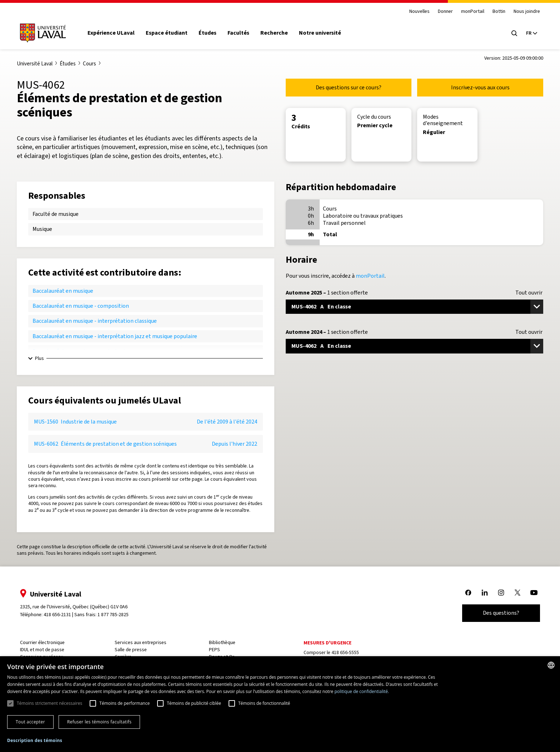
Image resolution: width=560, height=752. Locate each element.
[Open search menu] (511, 33)
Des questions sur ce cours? (349, 87)
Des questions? (497, 613)
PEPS (216, 650)
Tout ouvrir (529, 293)
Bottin (495, 12)
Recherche (278, 33)
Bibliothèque (223, 642)
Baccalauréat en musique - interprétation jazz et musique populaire (115, 336)
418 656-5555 (345, 652)
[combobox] (551, 665)
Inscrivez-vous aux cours (480, 87)
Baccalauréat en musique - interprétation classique (95, 321)
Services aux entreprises (143, 642)
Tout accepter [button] (30, 722)
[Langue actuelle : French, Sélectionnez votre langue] (528, 33)
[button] (35, 741)
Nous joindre (523, 12)
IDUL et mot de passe (46, 650)
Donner (441, 12)
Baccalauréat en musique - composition (81, 306)
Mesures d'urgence (327, 643)
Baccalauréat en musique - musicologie (80, 351)
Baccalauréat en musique (63, 291)
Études (211, 33)
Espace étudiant (170, 33)
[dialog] (280, 704)
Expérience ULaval (115, 33)
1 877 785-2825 (117, 615)
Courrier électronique (46, 642)
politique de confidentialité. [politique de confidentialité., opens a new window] (362, 691)
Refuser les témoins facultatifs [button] (99, 722)
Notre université (324, 33)
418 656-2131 (61, 615)
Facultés (242, 33)
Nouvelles (416, 12)
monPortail (469, 12)
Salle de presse (133, 650)
